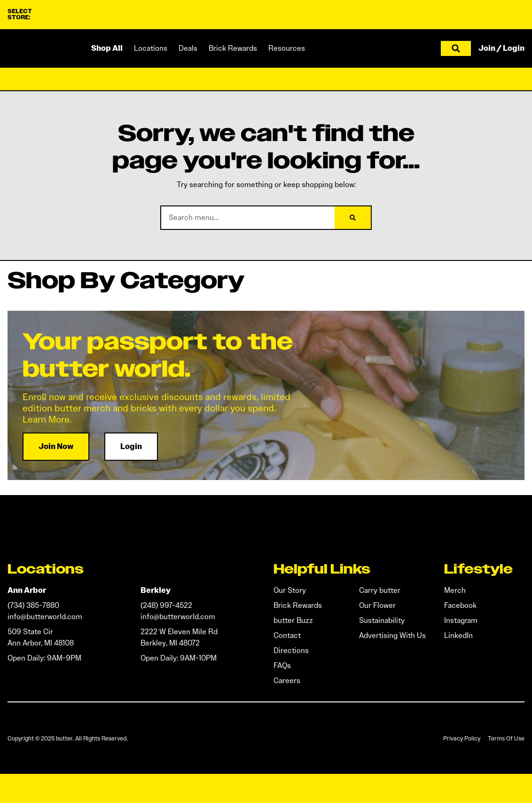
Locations (151, 48)
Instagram (461, 620)
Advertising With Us (392, 635)
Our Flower (377, 605)
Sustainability (382, 620)
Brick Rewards (233, 48)
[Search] (353, 218)
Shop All (107, 48)
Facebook (460, 605)
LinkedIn (458, 635)
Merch (455, 590)
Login (514, 48)
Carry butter (380, 590)
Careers (287, 681)
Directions (291, 650)
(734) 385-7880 (33, 605)
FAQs (282, 665)
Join (487, 48)
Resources (287, 48)
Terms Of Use (506, 738)
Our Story (290, 590)
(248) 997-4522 (166, 605)
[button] (456, 48)
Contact (287, 635)
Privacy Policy (462, 738)
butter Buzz (293, 620)
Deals (188, 48)
